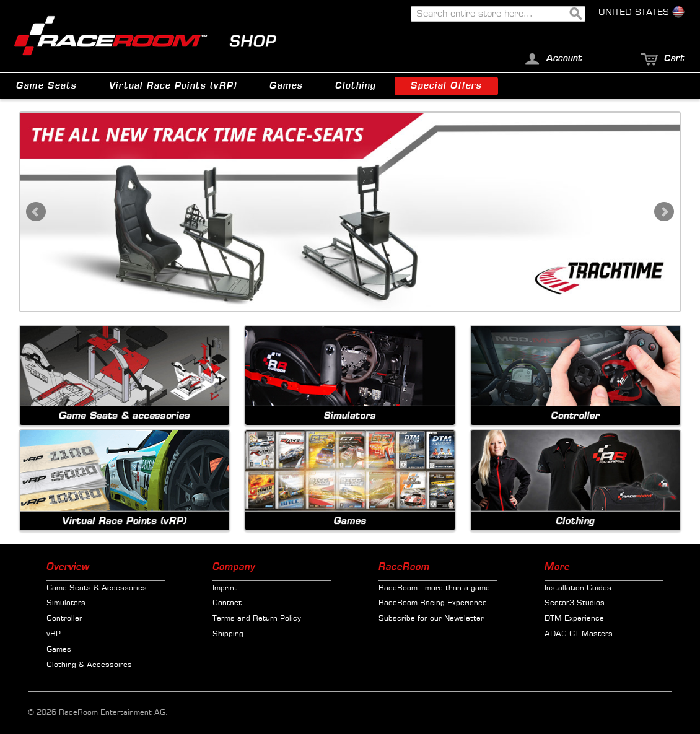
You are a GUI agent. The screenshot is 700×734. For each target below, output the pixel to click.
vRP (54, 634)
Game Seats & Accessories (97, 588)
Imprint (225, 588)
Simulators (66, 603)
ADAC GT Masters (579, 634)
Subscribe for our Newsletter (431, 619)
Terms (224, 619)
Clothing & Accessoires (89, 665)
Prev (36, 212)
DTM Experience (574, 619)
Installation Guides (578, 588)
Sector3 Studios (575, 603)
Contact (227, 603)
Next (664, 212)
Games (59, 650)
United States (641, 12)
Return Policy (277, 619)
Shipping (228, 634)
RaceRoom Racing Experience (433, 603)
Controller (64, 619)
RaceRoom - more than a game (434, 588)
